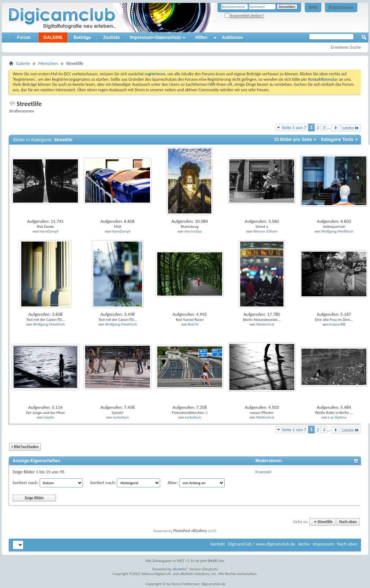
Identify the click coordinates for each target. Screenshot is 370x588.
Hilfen (201, 37)
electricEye (193, 231)
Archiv (304, 544)
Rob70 (193, 324)
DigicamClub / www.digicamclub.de (262, 544)
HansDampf (49, 231)
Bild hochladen (25, 447)
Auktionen (232, 37)
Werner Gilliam (265, 231)
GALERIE (53, 37)
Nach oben (348, 522)
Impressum (323, 544)
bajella (49, 417)
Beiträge (82, 37)
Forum (24, 37)
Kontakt (218, 544)
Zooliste (111, 37)
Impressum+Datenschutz (155, 37)
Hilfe (313, 8)
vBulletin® (180, 569)
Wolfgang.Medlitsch (337, 231)
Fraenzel (263, 472)
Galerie (23, 63)
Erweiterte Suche (346, 47)
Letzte (351, 128)
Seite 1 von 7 (294, 127)
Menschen (48, 63)
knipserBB (337, 324)
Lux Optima (337, 417)
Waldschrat (265, 324)
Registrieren (341, 8)
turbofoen (121, 417)
